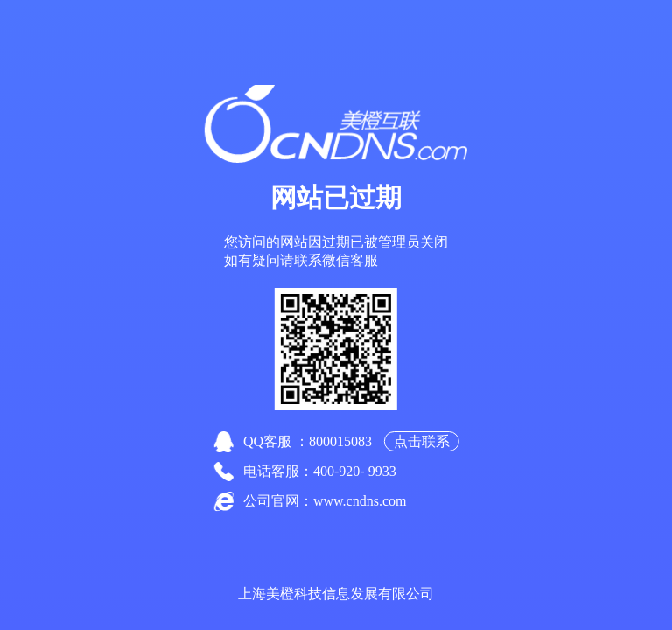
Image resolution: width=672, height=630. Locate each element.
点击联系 (422, 441)
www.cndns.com (360, 501)
